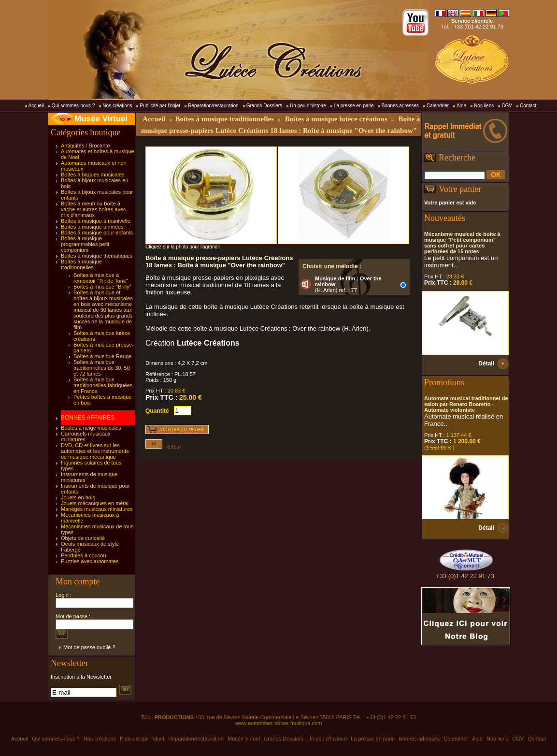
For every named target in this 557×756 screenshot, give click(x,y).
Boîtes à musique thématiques (97, 256)
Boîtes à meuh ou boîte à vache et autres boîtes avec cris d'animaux (93, 209)
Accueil (36, 106)
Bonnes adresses (400, 106)
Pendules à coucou (84, 555)
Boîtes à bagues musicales (93, 174)
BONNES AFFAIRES (88, 418)
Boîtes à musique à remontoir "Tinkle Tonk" (100, 278)
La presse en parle (354, 106)
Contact (528, 106)
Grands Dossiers (264, 106)
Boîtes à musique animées (92, 227)
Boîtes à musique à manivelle (96, 221)
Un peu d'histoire (308, 106)
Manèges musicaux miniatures (97, 509)
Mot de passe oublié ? (89, 647)
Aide (461, 106)
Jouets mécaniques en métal (95, 503)
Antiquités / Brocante (86, 145)
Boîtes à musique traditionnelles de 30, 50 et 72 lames (102, 368)
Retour (163, 447)
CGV (507, 106)
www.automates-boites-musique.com (279, 723)
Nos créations (117, 106)
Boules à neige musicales (91, 428)
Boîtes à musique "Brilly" (102, 287)
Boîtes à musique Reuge (102, 356)
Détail (486, 363)
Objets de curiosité (83, 538)
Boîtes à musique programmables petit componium (85, 244)
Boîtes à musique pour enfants (97, 233)
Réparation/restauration (213, 106)
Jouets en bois (78, 497)
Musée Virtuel (101, 119)
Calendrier (438, 106)
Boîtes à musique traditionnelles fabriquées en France (103, 385)
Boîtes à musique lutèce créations (336, 119)
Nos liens (484, 106)
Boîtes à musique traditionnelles (81, 264)
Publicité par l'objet (160, 106)
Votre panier (460, 189)
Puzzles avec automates (90, 561)
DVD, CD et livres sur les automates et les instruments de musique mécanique (95, 451)
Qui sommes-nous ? (73, 106)
